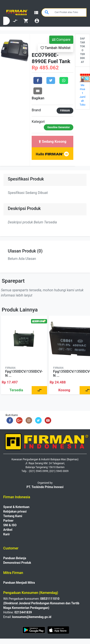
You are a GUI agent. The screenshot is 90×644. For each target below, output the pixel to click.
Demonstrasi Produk (17, 563)
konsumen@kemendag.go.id (32, 617)
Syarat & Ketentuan (16, 507)
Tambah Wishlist (56, 48)
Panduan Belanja (15, 558)
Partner (8, 521)
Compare (61, 40)
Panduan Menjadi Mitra (19, 583)
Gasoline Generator (59, 127)
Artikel (8, 530)
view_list (36, 13)
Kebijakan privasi (15, 511)
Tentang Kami (13, 516)
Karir (7, 534)
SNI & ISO (10, 525)
